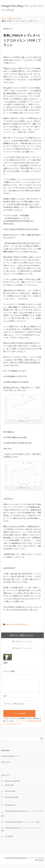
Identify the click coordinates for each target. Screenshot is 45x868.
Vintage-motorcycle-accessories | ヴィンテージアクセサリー (24, 816)
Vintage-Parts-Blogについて (10, 760)
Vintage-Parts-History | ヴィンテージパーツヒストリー (23, 831)
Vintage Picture (10, 801)
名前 (5, 699)
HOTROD (8, 789)
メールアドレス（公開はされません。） (15, 707)
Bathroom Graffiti (12, 624)
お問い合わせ (6, 766)
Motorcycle (23, 624)
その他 (7, 840)
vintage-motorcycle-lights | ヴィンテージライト (21, 825)
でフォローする (24, 642)
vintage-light (9, 808)
